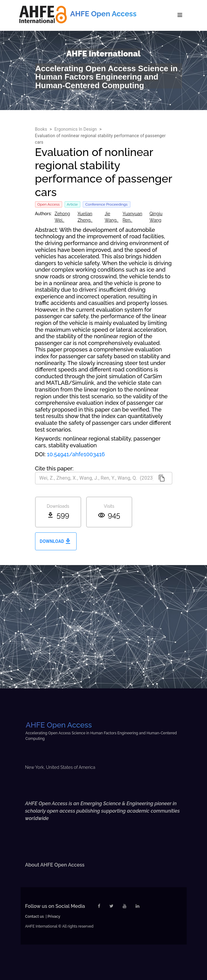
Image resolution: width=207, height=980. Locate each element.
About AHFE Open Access (55, 865)
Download (56, 541)
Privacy (54, 916)
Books (41, 129)
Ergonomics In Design (76, 129)
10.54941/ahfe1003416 (76, 454)
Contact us (35, 916)
